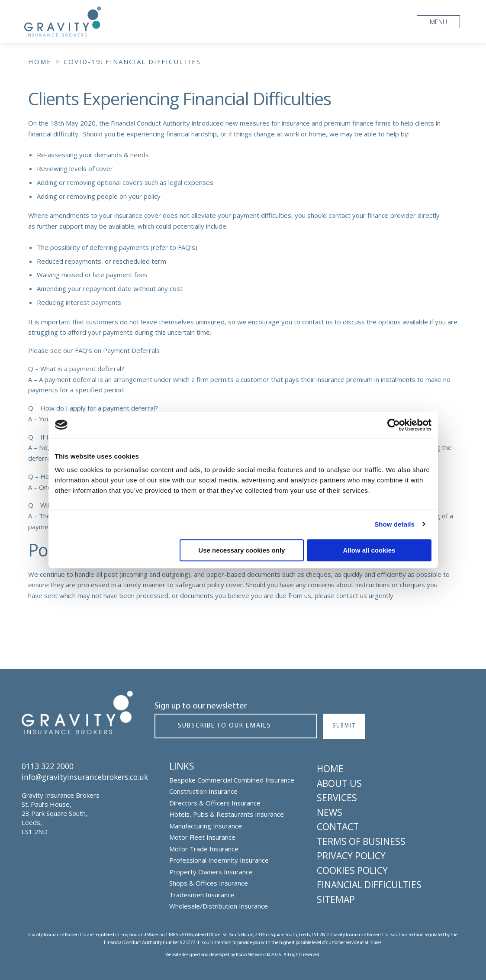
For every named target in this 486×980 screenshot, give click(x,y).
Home (330, 768)
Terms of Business (361, 841)
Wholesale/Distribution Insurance (219, 905)
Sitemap (336, 899)
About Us (339, 783)
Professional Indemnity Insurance (219, 859)
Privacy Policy (351, 855)
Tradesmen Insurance (202, 894)
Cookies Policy (352, 870)
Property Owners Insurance (211, 871)
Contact (338, 826)
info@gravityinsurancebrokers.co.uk (89, 776)
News (330, 812)
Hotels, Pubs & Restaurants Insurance (227, 813)
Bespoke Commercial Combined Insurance (232, 779)
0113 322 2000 (48, 766)
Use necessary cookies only (241, 550)
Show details (394, 524)
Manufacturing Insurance (206, 825)
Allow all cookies (369, 550)
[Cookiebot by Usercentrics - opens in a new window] (394, 425)
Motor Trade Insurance (204, 848)
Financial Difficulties (369, 884)
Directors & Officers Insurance (215, 802)
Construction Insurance (203, 791)
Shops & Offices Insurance (209, 882)
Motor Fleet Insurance (202, 836)
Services (337, 797)
